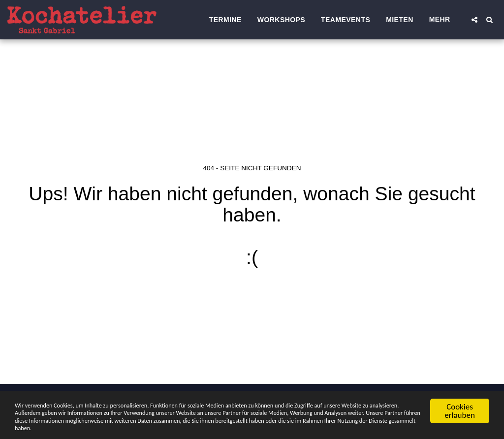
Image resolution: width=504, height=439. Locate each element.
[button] (474, 20)
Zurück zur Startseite (252, 297)
